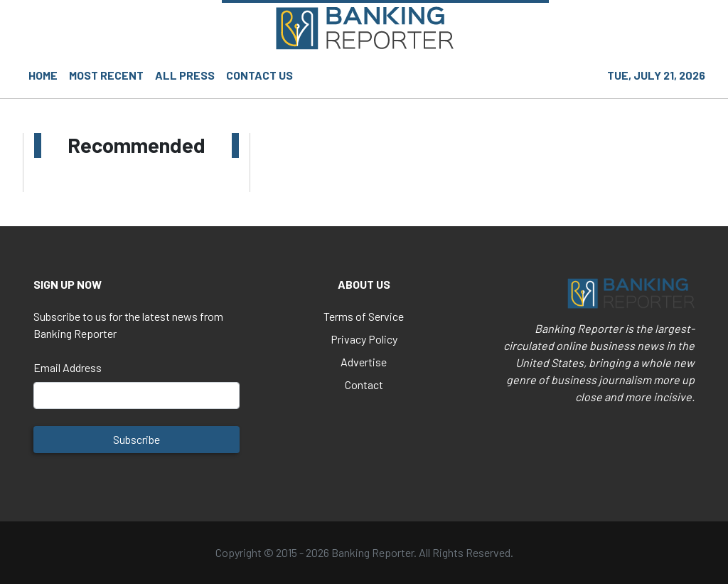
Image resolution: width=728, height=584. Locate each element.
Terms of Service (364, 316)
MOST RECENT (106, 75)
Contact (364, 384)
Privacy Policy (364, 339)
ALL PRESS (185, 75)
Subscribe (136, 439)
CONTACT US (259, 75)
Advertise (364, 362)
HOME (43, 75)
